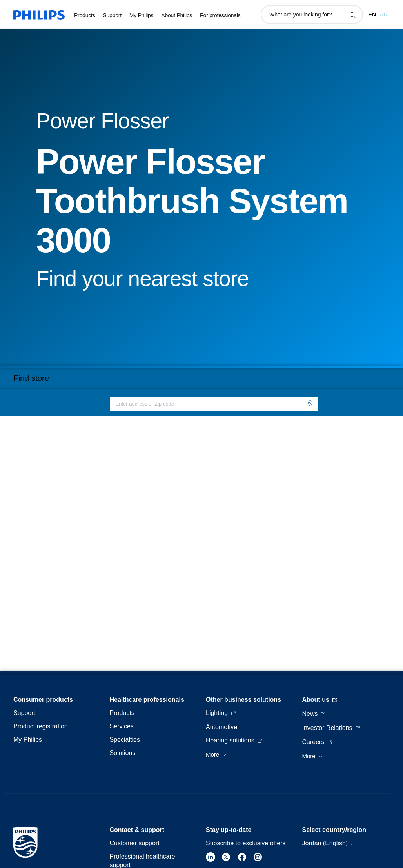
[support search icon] (352, 15)
